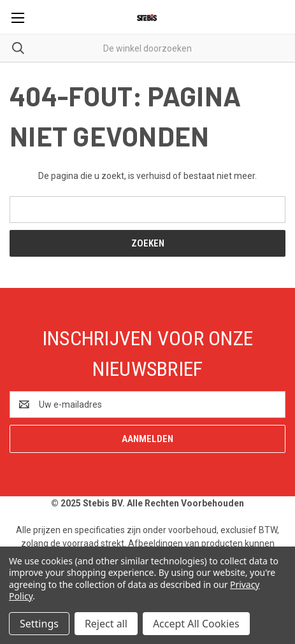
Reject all (106, 624)
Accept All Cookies (196, 624)
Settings (39, 624)
